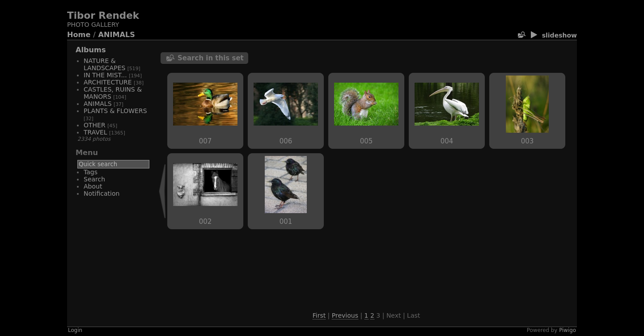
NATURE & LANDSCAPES (104, 64)
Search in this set (211, 58)
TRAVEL (95, 132)
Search (94, 179)
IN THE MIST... (105, 75)
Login (75, 330)
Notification (102, 193)
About (93, 186)
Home (79, 35)
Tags (91, 172)
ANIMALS (117, 35)
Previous (345, 315)
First (319, 315)
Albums (91, 50)
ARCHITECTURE (108, 82)
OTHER (95, 125)
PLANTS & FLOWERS (115, 111)
